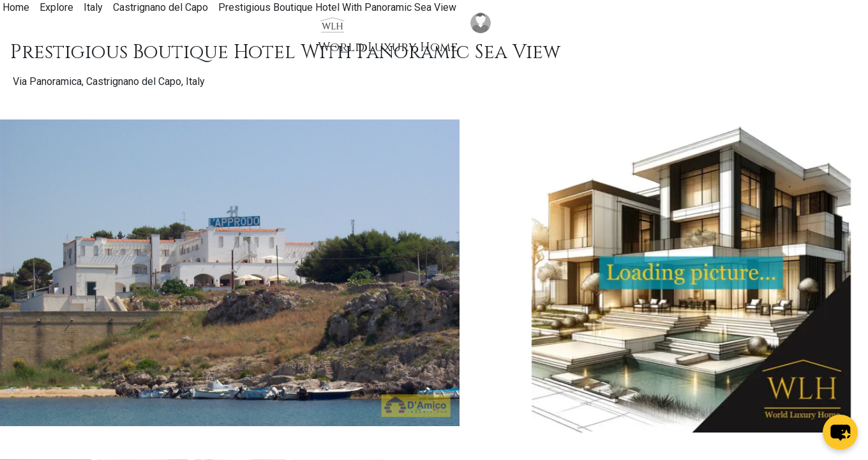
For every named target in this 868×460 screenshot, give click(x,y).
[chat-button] (840, 432)
